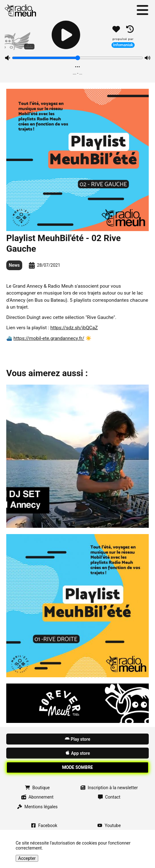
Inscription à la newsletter (109, 788)
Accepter (27, 858)
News (14, 265)
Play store (77, 739)
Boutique (37, 788)
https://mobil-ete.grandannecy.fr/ (49, 338)
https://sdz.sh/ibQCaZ (74, 328)
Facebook (44, 825)
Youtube (109, 825)
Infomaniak (123, 45)
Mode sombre (77, 767)
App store (77, 753)
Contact (109, 797)
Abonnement (37, 797)
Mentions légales (37, 807)
